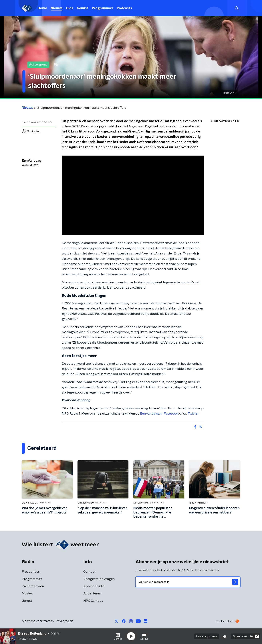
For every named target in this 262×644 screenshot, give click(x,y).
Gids (70, 8)
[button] (118, 636)
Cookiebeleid (224, 621)
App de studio (94, 586)
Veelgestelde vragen (99, 579)
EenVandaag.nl (151, 414)
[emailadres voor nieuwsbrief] (188, 582)
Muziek (27, 594)
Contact (89, 572)
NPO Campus (93, 601)
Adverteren (92, 594)
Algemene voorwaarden (38, 621)
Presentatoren (33, 586)
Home (42, 8)
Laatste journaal (207, 636)
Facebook (171, 414)
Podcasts (124, 8)
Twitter (193, 414)
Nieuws (57, 8)
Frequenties (31, 572)
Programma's (103, 8)
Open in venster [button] (246, 636)
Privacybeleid (65, 621)
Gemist (83, 8)
